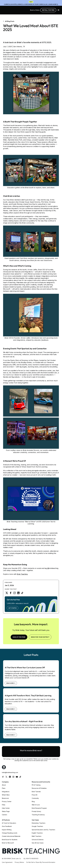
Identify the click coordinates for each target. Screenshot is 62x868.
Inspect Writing (7, 830)
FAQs (4, 805)
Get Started (13, 608)
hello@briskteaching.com (10, 772)
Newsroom (5, 798)
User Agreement (7, 862)
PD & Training (36, 785)
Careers (5, 815)
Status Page (6, 811)
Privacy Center (7, 801)
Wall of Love (36, 805)
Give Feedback (7, 826)
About (4, 785)
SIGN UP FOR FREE (19, 637)
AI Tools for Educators (9, 823)
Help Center (6, 808)
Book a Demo (35, 10)
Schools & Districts (38, 840)
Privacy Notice (19, 862)
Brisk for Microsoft (8, 843)
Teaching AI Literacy (38, 815)
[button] (59, 10)
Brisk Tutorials (36, 792)
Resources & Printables (39, 788)
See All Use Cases (38, 843)
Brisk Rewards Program (39, 808)
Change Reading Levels (10, 833)
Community (35, 798)
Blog (33, 801)
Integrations (6, 792)
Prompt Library (36, 811)
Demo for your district (40, 637)
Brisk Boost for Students (10, 840)
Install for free (48, 10)
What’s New (6, 795)
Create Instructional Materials (11, 836)
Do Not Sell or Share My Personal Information (41, 862)
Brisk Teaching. (22, 574)
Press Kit (35, 795)
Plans (4, 788)
